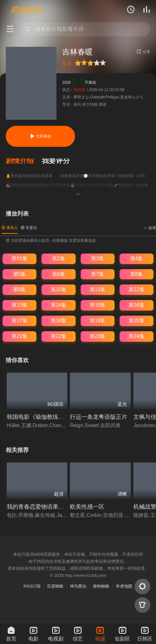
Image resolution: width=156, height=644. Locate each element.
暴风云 (10, 228)
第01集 (19, 258)
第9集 (20, 289)
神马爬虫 (78, 586)
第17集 (19, 321)
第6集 (59, 274)
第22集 (59, 336)
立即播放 (41, 136)
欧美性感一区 (87, 507)
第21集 (19, 336)
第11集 (97, 289)
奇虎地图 (124, 586)
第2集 (59, 258)
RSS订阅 (32, 586)
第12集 (136, 289)
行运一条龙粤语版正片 (99, 417)
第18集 (59, 321)
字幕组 (90, 82)
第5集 (20, 274)
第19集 (97, 321)
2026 (67, 82)
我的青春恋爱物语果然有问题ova (49, 507)
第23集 (97, 336)
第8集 (137, 274)
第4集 (137, 258)
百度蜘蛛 (55, 586)
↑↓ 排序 (150, 228)
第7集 (97, 274)
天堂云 (29, 228)
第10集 (59, 289)
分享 (143, 52)
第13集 (19, 305)
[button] (24, 161)
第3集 (97, 258)
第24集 (136, 336)
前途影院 (26, 10)
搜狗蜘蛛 (101, 586)
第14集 (59, 305)
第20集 (136, 321)
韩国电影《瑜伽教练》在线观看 (47, 417)
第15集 (97, 305)
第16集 (136, 305)
